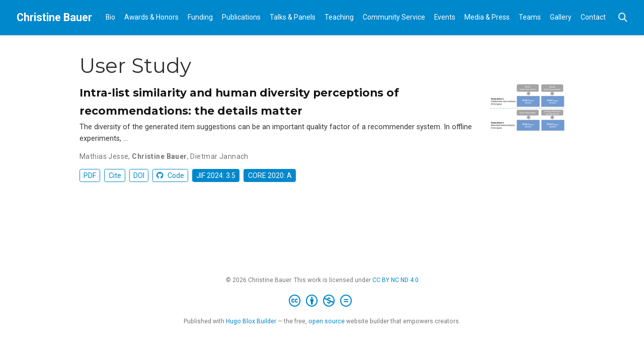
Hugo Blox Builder (251, 321)
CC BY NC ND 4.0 (395, 280)
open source (327, 321)
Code (170, 175)
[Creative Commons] (322, 301)
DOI (139, 175)
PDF (90, 175)
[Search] (623, 18)
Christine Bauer (54, 17)
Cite (115, 175)
